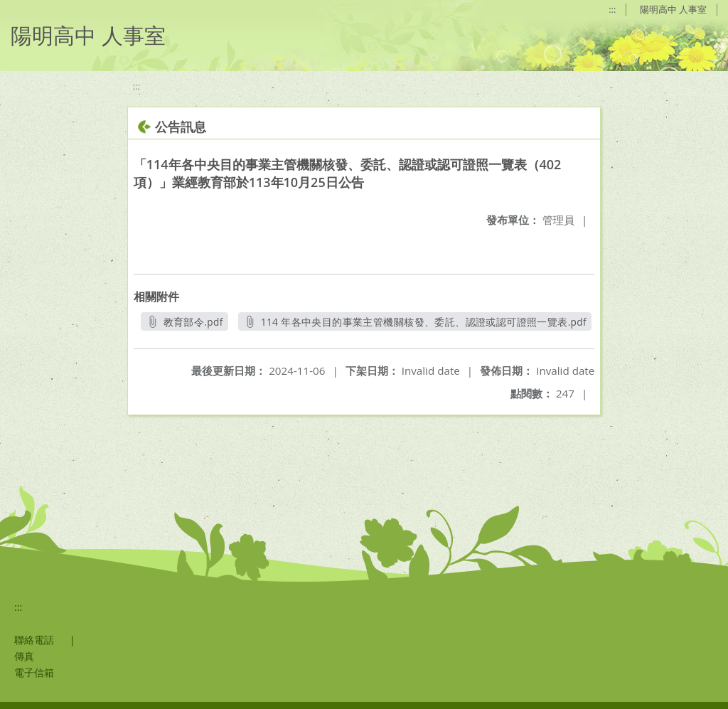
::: (612, 9)
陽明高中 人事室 (673, 9)
